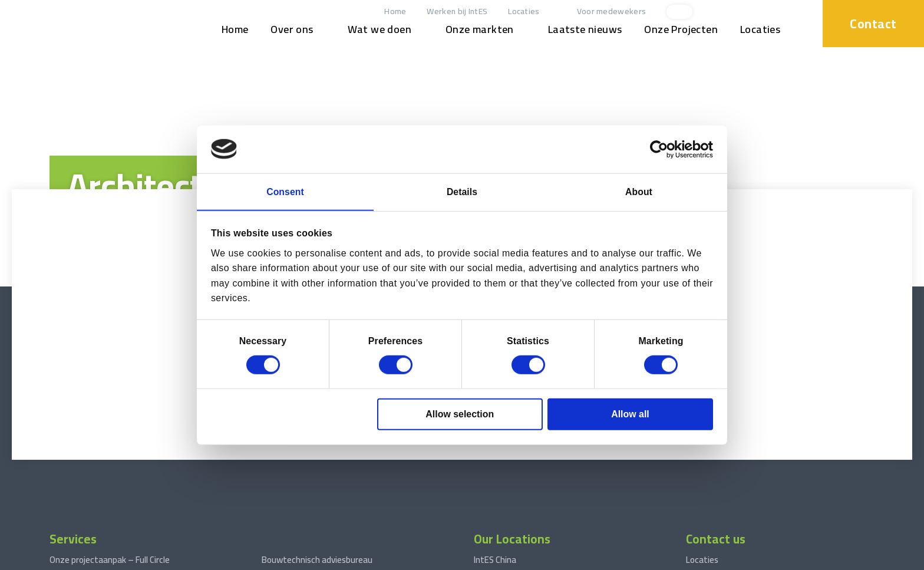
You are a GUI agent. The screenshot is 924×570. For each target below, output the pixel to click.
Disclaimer (191, 559)
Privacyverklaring (244, 559)
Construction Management (101, 464)
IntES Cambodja (504, 517)
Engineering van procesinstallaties (326, 446)
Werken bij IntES (454, 11)
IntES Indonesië (503, 500)
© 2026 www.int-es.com (49, 559)
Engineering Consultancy (96, 482)
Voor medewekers (608, 11)
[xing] (764, 12)
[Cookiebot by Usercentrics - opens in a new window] (661, 149)
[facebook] (784, 12)
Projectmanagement (90, 446)
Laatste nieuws (582, 29)
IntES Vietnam (501, 482)
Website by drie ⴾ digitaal (868, 559)
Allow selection (460, 415)
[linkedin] (745, 12)
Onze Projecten (678, 29)
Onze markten (476, 29)
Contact (872, 23)
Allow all (630, 415)
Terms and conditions (131, 559)
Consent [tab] (285, 191)
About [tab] (639, 191)
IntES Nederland (504, 464)
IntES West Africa (507, 446)
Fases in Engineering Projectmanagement (341, 464)
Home (392, 11)
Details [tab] (462, 191)
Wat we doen (376, 29)
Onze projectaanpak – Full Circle (110, 428)
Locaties (521, 11)
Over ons (289, 29)
